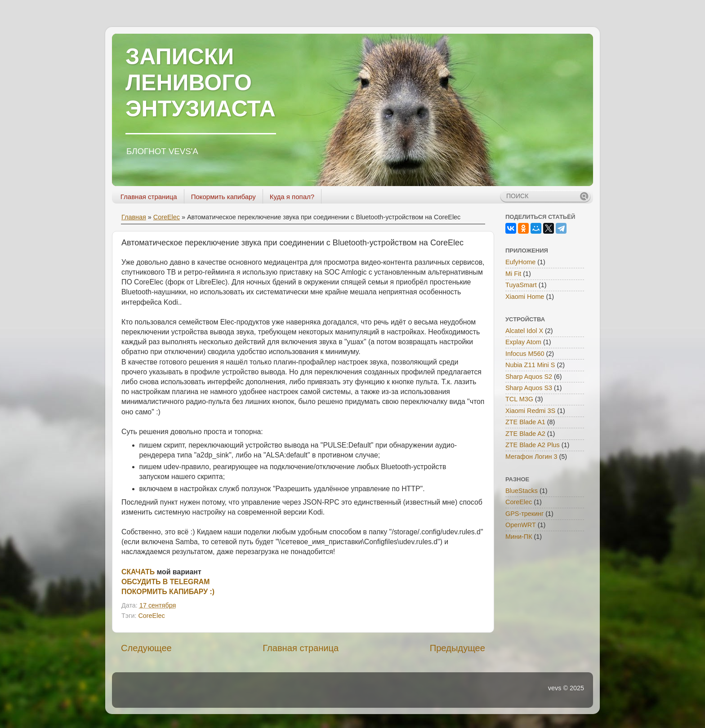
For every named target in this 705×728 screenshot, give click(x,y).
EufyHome (520, 262)
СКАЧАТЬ (138, 572)
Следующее (146, 648)
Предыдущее (457, 648)
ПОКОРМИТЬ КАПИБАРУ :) (168, 592)
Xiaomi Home (525, 297)
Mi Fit (513, 274)
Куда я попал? (292, 197)
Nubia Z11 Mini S (530, 365)
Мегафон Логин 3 (531, 457)
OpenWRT (521, 525)
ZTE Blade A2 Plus (533, 445)
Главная (134, 217)
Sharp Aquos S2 (529, 377)
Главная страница (149, 197)
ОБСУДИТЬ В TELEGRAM (165, 582)
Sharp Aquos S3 (529, 388)
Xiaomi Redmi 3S (530, 411)
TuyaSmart (521, 285)
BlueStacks (522, 491)
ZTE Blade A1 (525, 422)
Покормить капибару (223, 197)
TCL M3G (519, 399)
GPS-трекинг (524, 514)
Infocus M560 (525, 354)
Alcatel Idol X (524, 331)
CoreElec (167, 217)
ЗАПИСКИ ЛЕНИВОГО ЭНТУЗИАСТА (201, 83)
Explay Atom (523, 342)
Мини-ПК (519, 537)
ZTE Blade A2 (525, 434)
